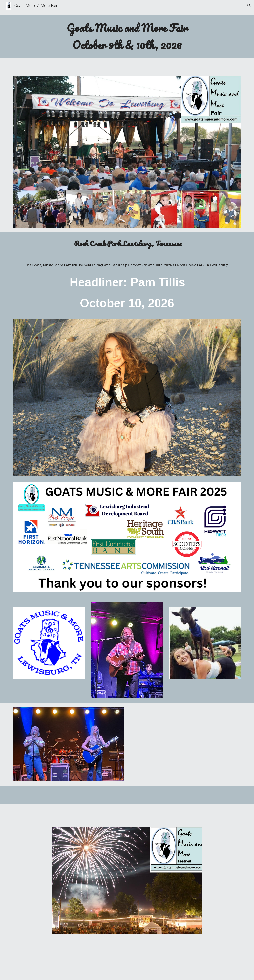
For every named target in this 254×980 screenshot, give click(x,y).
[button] (249, 6)
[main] (127, 37)
